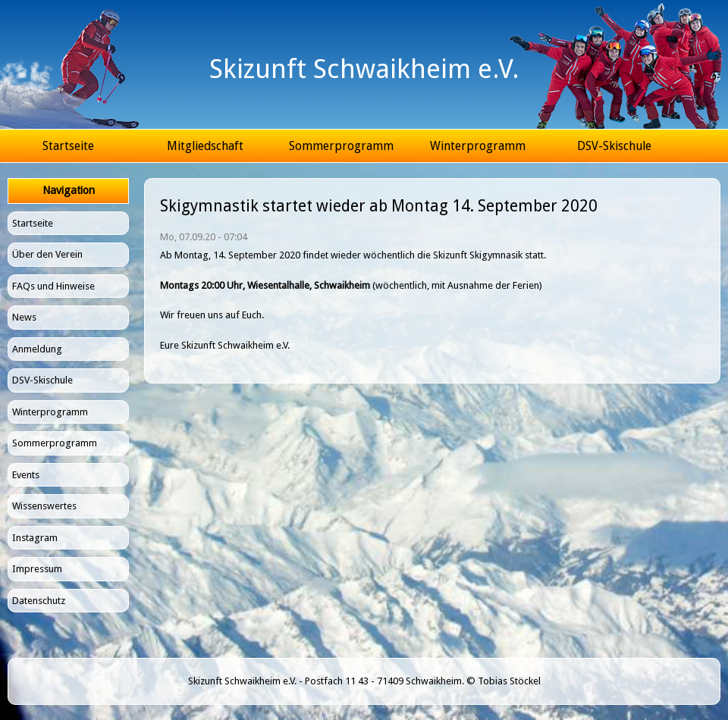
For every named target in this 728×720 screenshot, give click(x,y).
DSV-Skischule (614, 146)
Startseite (68, 146)
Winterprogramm (478, 146)
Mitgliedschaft (205, 146)
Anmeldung (37, 349)
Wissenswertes (44, 506)
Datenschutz (39, 601)
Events (26, 475)
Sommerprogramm (341, 146)
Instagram (35, 538)
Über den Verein (47, 254)
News (24, 317)
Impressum (37, 569)
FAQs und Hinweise (53, 286)
